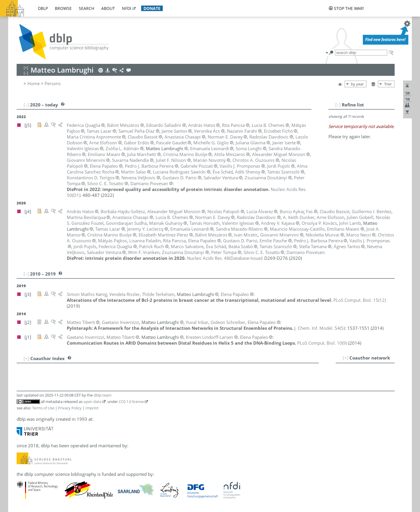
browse (63, 8)
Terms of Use (43, 408)
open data (92, 401)
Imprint (92, 408)
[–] (338, 105)
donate (152, 8)
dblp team (103, 395)
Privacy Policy (70, 408)
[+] (345, 358)
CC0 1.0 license (131, 401)
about (108, 8)
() (224, 258)
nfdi (127, 8)
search (86, 8)
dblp (43, 8)
